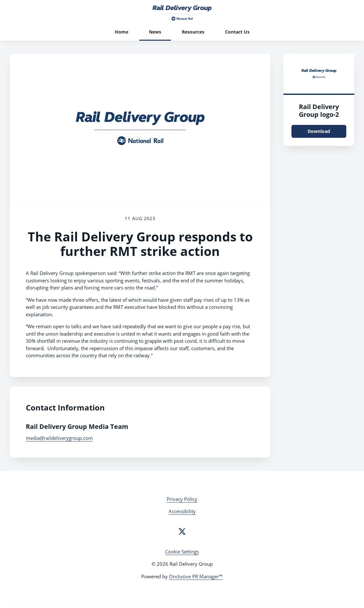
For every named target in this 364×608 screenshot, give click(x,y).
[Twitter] (182, 532)
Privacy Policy (182, 499)
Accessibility (182, 511)
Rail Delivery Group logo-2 (319, 111)
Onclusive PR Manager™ (196, 576)
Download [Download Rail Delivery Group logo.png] (319, 131)
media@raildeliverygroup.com (59, 438)
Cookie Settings (182, 552)
